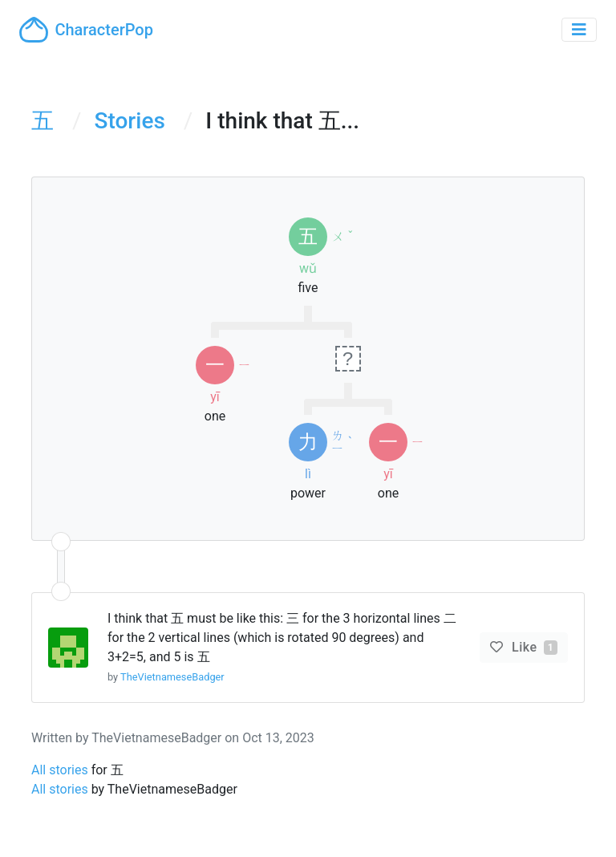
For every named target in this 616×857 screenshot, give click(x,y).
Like (533, 647)
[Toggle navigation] (579, 30)
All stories (60, 770)
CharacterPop (86, 30)
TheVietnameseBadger (172, 677)
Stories (130, 121)
